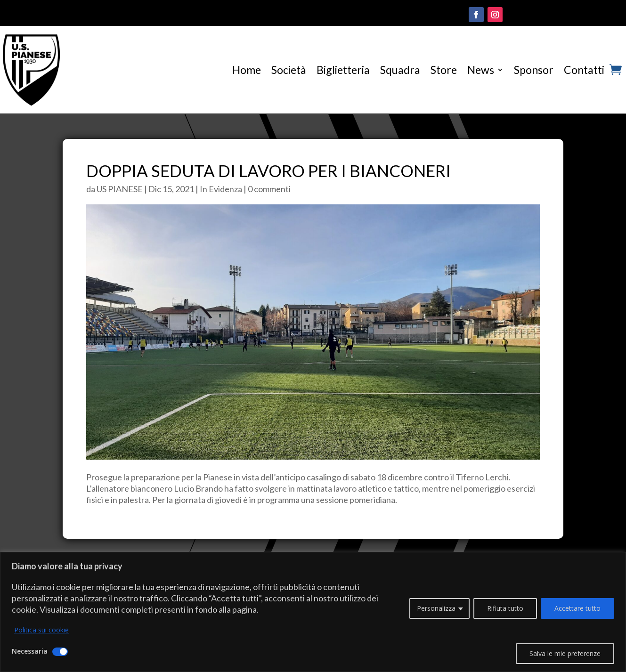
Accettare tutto (577, 608)
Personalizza (436, 608)
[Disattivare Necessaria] (60, 652)
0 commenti (269, 189)
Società (289, 70)
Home (247, 70)
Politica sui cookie (41, 630)
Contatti (584, 70)
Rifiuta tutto (505, 608)
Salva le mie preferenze (565, 653)
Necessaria (30, 651)
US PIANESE (120, 189)
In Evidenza (221, 189)
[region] (313, 612)
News (481, 70)
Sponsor (534, 70)
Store (444, 70)
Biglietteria (343, 70)
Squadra (400, 70)
